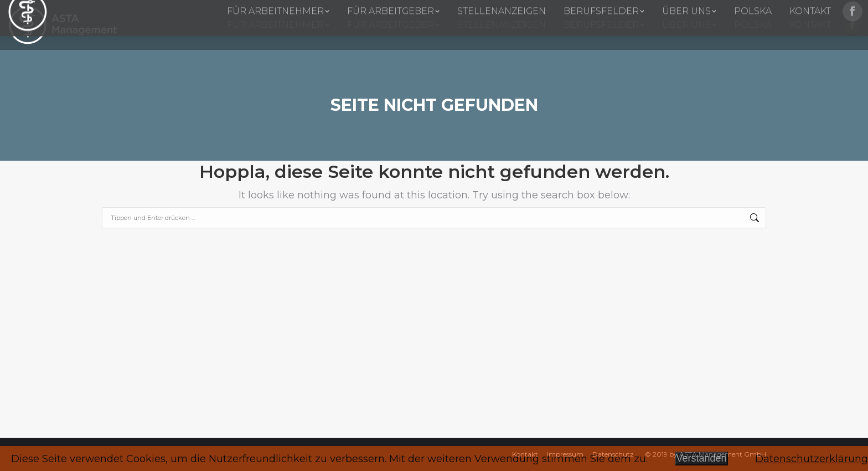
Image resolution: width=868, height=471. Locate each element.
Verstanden (701, 458)
